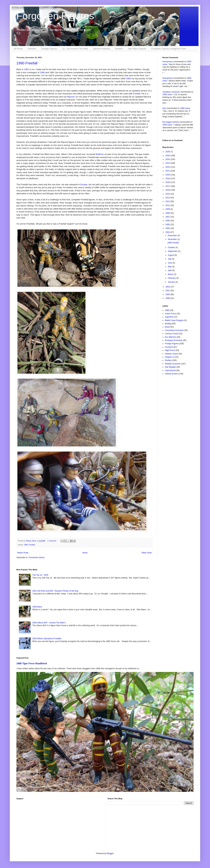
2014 (168, 198)
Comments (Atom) (36, 557)
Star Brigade (170, 367)
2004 (168, 228)
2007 (168, 217)
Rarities (119, 49)
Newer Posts (23, 553)
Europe (84, 184)
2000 (168, 294)
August (171, 255)
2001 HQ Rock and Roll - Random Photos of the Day (55, 591)
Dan (164, 108)
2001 (168, 291)
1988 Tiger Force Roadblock (32, 663)
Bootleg (168, 324)
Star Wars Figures (137, 49)
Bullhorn (100, 154)
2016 (168, 190)
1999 (168, 298)
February (172, 278)
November (173, 239)
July (170, 259)
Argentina (169, 317)
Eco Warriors (171, 337)
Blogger (110, 853)
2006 (168, 221)
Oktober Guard (171, 354)
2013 (168, 201)
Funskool (169, 347)
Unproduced (170, 370)
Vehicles (32, 49)
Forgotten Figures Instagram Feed (168, 49)
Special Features (101, 49)
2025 (168, 156)
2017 (168, 186)
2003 (168, 232)
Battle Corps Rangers (174, 320)
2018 (168, 182)
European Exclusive (174, 340)
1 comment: (52, 541)
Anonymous (168, 62)
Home (85, 553)
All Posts (18, 49)
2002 (168, 287)
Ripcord (71, 97)
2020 (168, 175)
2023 (168, 163)
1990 (42, 72)
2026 (168, 152)
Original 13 (170, 357)
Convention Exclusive (174, 330)
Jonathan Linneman (171, 92)
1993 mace (167, 94)
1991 (26, 69)
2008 (168, 213)
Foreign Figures (49, 49)
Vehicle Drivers (171, 374)
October (172, 247)
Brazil (167, 327)
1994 (128, 79)
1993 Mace (37, 607)
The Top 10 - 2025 (40, 575)
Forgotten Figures (55, 16)
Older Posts (147, 553)
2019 (168, 179)
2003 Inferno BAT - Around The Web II (49, 623)
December (173, 236)
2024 (168, 159)
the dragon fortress (171, 122)
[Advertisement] (59, 824)
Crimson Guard (172, 334)
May (170, 267)
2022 (168, 167)
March (171, 274)
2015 (168, 194)
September (173, 251)
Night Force (170, 350)
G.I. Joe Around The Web (75, 49)
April (170, 270)
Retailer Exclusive (173, 364)
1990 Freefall (27, 63)
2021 (168, 171)
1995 (167, 310)
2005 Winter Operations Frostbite (47, 639)
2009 (168, 209)
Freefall (137, 94)
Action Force (170, 314)
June (170, 263)
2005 (168, 225)
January (172, 282)
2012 (168, 205)
